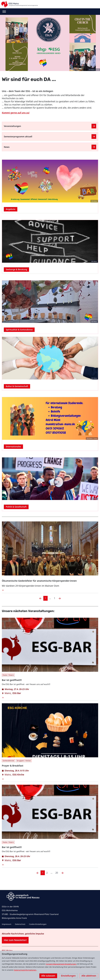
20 (57, 873)
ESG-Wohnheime (10, 910)
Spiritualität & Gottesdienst (19, 330)
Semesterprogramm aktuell (18, 137)
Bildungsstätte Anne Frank (14, 918)
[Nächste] (62, 873)
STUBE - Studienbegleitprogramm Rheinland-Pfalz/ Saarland (30, 914)
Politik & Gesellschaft (16, 507)
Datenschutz (20, 924)
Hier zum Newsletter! (15, 940)
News (7, 147)
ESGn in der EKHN (10, 907)
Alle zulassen (48, 976)
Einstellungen (68, 976)
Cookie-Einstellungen (38, 924)
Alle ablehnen (89, 976)
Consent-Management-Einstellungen (61, 964)
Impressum (7, 924)
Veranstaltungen (12, 126)
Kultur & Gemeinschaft (17, 386)
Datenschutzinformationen (25, 970)
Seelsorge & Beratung (16, 269)
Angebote (11, 209)
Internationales (13, 447)
